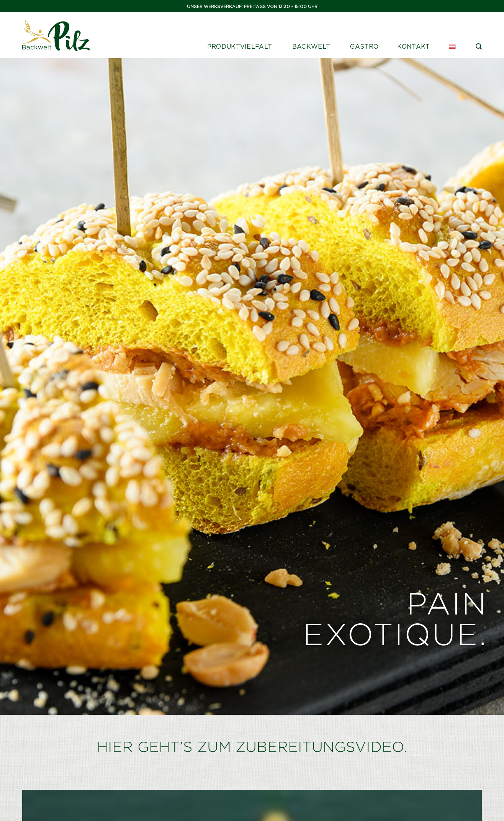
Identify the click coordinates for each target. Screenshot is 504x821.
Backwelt (311, 47)
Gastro (364, 47)
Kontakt (413, 47)
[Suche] (479, 47)
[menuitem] (453, 47)
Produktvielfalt (240, 47)
